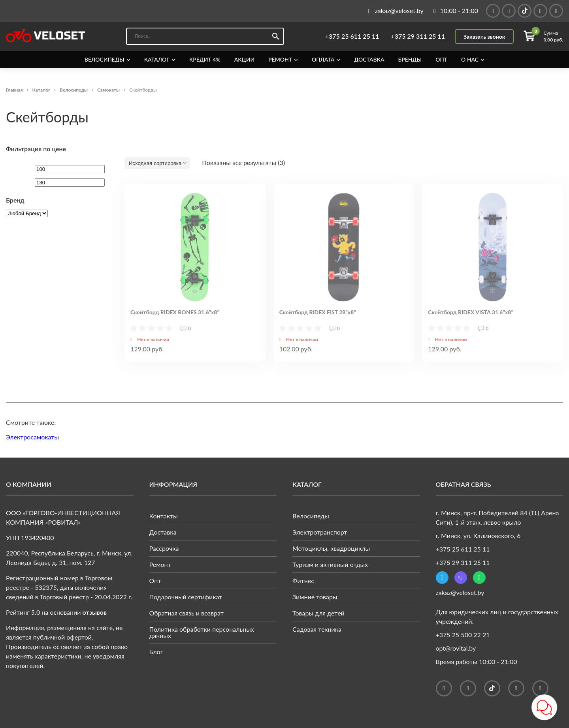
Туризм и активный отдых (330, 564)
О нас (470, 60)
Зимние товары (315, 597)
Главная (14, 90)
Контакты (164, 516)
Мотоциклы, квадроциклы (331, 548)
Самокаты (108, 90)
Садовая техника (317, 629)
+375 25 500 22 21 (463, 635)
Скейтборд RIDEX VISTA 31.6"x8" (471, 312)
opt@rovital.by (456, 648)
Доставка (369, 60)
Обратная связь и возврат (187, 613)
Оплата (323, 60)
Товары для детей (318, 613)
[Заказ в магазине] (157, 163)
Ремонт (280, 60)
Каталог (157, 60)
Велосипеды (105, 60)
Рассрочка (164, 548)
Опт (441, 60)
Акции (244, 60)
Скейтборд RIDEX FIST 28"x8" (318, 312)
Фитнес (303, 581)
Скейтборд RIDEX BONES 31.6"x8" (175, 312)
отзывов (95, 612)
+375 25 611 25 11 (352, 36)
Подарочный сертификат (186, 597)
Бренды (410, 60)
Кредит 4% (205, 60)
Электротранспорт (320, 532)
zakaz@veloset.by (460, 592)
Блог (156, 652)
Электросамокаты (32, 437)
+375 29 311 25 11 (418, 36)
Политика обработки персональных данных (202, 632)
